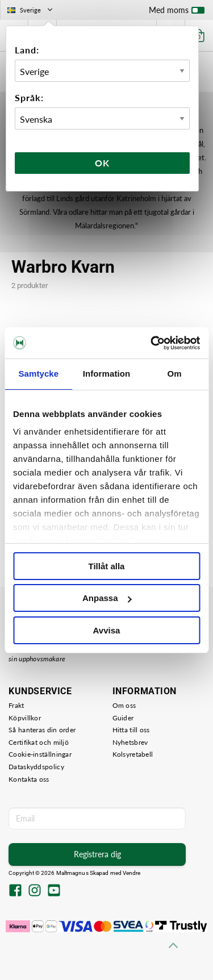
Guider (123, 718)
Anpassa (107, 598)
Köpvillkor (25, 718)
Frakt (16, 705)
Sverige (31, 10)
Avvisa (107, 630)
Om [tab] (175, 374)
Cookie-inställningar (40, 754)
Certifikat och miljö (39, 742)
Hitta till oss (131, 730)
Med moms (177, 12)
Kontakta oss (29, 779)
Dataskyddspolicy (36, 767)
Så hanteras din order (42, 730)
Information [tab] (107, 374)
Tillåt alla (107, 566)
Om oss (124, 705)
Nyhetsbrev (130, 742)
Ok (102, 163)
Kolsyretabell (133, 754)
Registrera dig (97, 854)
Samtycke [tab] (38, 374)
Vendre (132, 873)
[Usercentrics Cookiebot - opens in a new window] (152, 343)
